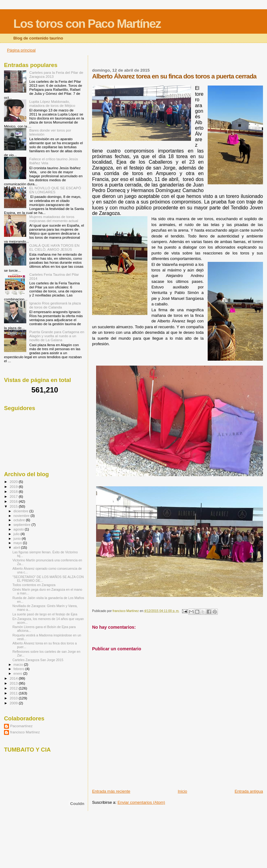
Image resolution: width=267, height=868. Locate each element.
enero (19, 673)
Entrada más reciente (111, 791)
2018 (14, 491)
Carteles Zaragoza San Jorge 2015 (38, 660)
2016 (14, 501)
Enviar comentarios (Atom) (141, 802)
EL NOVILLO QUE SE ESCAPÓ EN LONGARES (55, 190)
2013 (14, 683)
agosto (19, 529)
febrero (19, 669)
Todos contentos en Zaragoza (34, 585)
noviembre (22, 516)
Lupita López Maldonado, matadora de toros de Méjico (52, 103)
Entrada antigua (249, 791)
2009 (14, 703)
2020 (14, 482)
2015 (14, 506)
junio (18, 539)
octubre (20, 520)
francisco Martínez (25, 732)
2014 (14, 678)
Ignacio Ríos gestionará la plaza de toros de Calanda (55, 305)
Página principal (21, 50)
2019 (14, 486)
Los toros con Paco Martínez (87, 24)
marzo (19, 665)
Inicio (182, 791)
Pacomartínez (21, 726)
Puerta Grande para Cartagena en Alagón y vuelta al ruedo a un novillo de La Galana (57, 336)
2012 (14, 688)
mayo (18, 543)
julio (17, 534)
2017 (14, 496)
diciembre (21, 511)
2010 (14, 698)
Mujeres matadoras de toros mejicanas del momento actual (54, 219)
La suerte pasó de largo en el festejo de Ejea (45, 614)
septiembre (23, 525)
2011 (14, 693)
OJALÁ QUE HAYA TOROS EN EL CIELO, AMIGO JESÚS (55, 247)
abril (17, 547)
